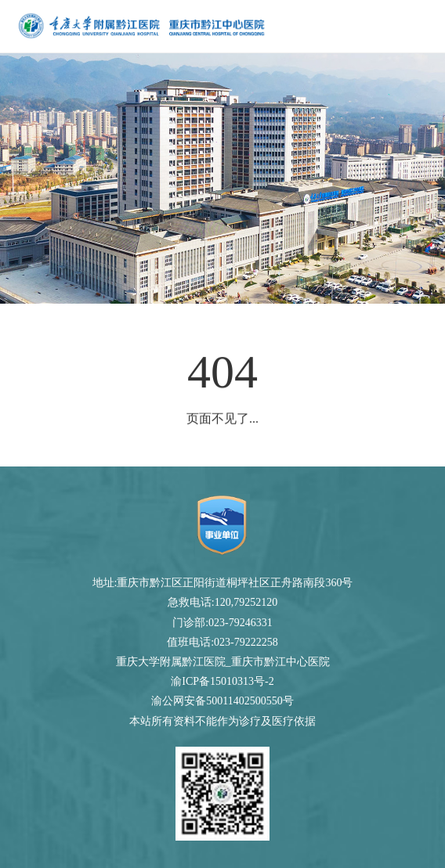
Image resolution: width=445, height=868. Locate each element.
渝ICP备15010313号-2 (222, 681)
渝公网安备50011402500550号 (222, 701)
